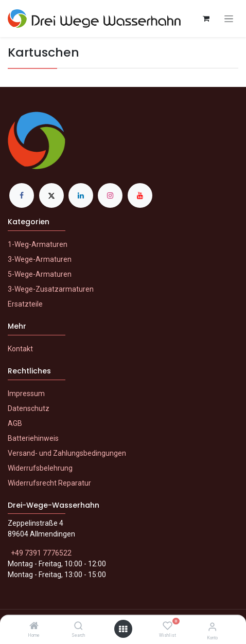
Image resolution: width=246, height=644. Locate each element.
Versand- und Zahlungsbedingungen (67, 453)
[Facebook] (22, 195)
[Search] (78, 627)
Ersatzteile (25, 304)
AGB (15, 423)
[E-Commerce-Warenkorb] (206, 19)
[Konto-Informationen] (212, 627)
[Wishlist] (168, 626)
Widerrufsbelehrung (40, 468)
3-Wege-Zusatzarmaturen (51, 289)
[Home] (34, 627)
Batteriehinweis (33, 438)
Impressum (26, 393)
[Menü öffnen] (123, 629)
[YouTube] (140, 195)
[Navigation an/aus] (229, 19)
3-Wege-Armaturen (40, 259)
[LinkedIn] (81, 195)
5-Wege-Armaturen (40, 274)
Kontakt (20, 349)
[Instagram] (110, 195)
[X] (51, 195)
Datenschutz (29, 408)
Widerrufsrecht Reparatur (49, 483)
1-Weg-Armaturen (38, 244)
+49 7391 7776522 (41, 553)
